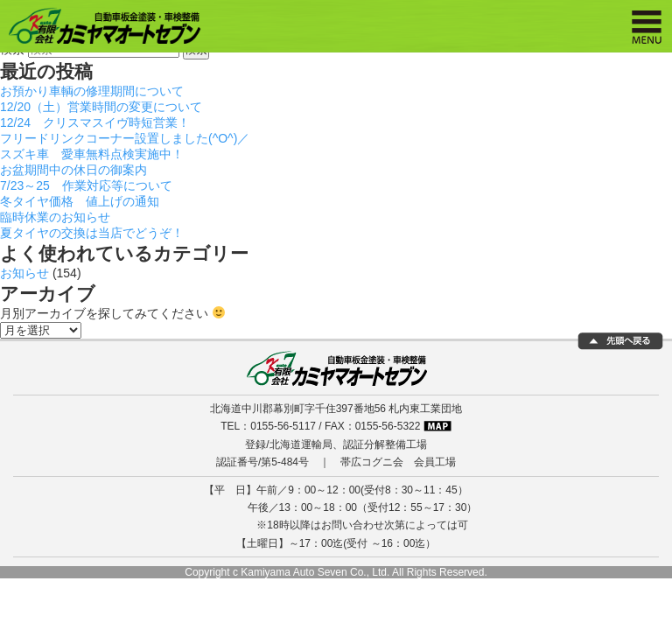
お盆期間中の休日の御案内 (73, 170)
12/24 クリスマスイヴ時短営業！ (95, 122)
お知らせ (24, 273)
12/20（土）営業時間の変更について (101, 107)
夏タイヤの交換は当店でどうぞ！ (92, 233)
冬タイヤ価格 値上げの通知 (80, 201)
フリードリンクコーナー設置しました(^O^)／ (125, 138)
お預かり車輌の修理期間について (92, 91)
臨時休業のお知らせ (55, 217)
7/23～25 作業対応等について (86, 185)
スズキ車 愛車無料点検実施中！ (92, 154)
